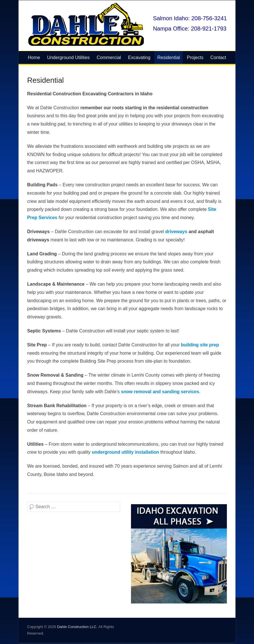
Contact (218, 57)
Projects (195, 57)
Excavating (139, 57)
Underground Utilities (68, 57)
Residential (169, 57)
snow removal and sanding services (160, 392)
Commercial (109, 57)
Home (34, 57)
